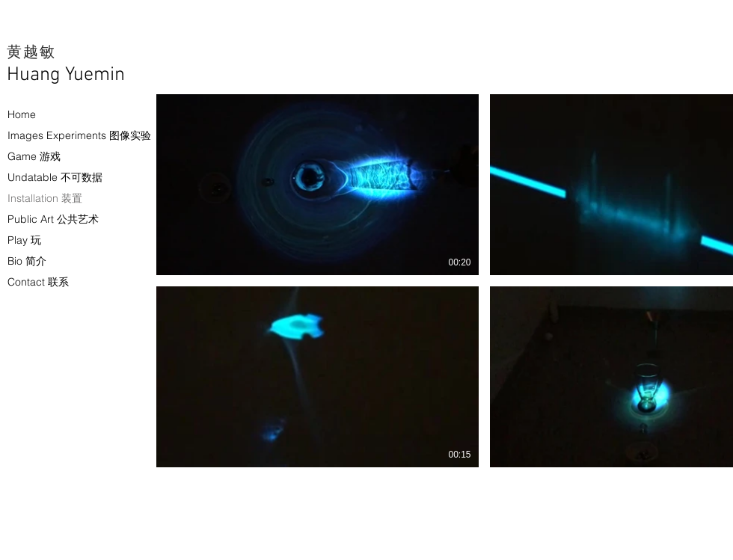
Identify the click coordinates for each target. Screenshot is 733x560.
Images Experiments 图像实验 (56, 135)
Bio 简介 (27, 261)
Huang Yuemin (66, 75)
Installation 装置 (45, 198)
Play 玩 (24, 240)
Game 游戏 (34, 156)
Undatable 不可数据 (55, 177)
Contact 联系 (38, 282)
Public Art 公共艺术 (53, 219)
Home (22, 114)
